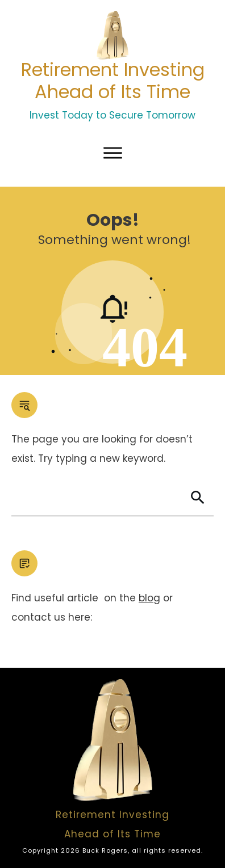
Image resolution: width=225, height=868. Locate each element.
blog (149, 598)
